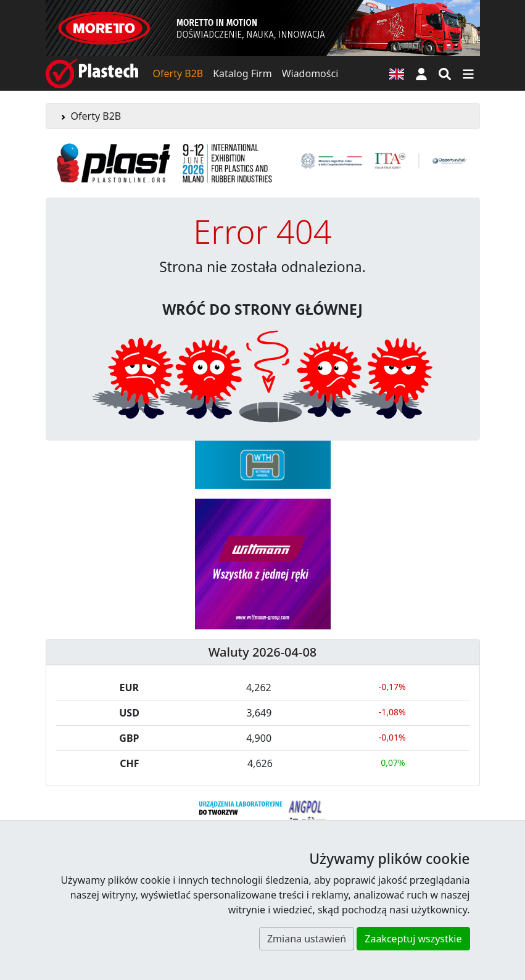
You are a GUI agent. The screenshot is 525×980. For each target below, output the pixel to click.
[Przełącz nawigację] (468, 73)
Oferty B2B (178, 73)
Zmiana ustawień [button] (307, 939)
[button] (421, 73)
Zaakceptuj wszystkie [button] (413, 939)
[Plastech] (92, 73)
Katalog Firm (242, 73)
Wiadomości (310, 73)
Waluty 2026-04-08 (263, 652)
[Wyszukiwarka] (445, 73)
